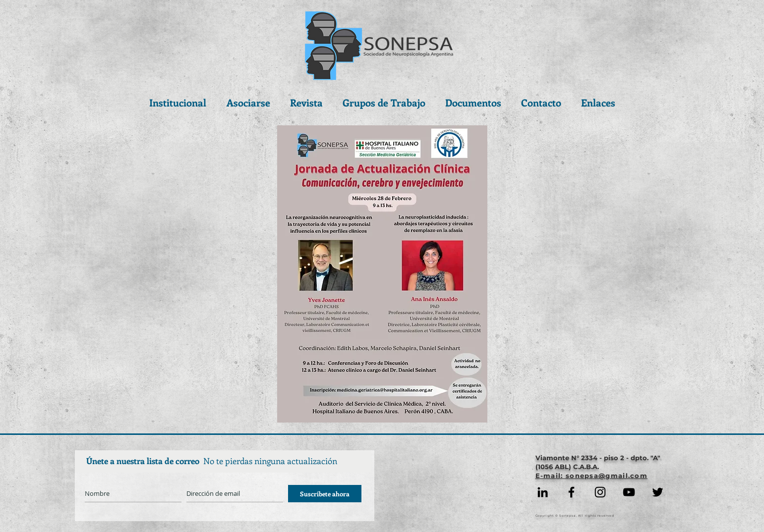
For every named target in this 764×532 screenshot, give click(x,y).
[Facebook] (571, 492)
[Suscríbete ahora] (325, 494)
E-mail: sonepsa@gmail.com (592, 476)
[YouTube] (629, 492)
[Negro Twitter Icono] (658, 492)
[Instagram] (600, 492)
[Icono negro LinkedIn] (543, 492)
